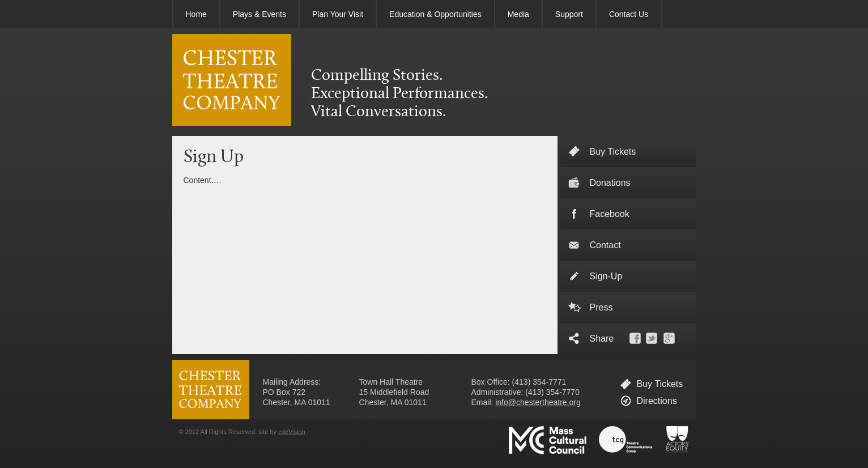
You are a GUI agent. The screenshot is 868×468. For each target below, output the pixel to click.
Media (518, 14)
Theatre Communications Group (626, 440)
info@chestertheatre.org (538, 402)
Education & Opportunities (435, 14)
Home (196, 14)
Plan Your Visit (338, 14)
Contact (605, 245)
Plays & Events (259, 14)
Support (569, 14)
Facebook (610, 214)
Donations (610, 183)
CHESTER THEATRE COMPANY (232, 80)
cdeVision (292, 432)
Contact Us (629, 14)
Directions (657, 401)
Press (601, 307)
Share (602, 339)
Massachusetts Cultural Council (548, 440)
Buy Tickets (660, 384)
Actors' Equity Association (678, 440)
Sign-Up (606, 276)
